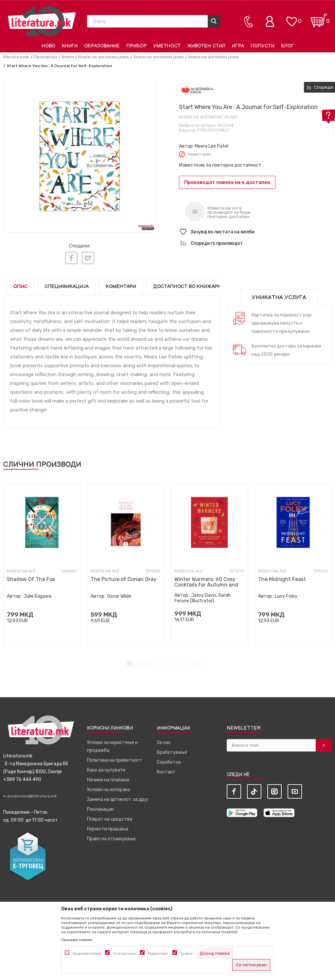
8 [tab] (196, 661)
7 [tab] (187, 661)
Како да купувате (106, 767)
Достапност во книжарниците (196, 284)
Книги (68, 57)
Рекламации (100, 807)
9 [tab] (206, 661)
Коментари (121, 284)
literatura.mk (16, 57)
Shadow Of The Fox (31, 577)
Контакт (166, 769)
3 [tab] (149, 661)
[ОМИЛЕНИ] (291, 18)
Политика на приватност (115, 758)
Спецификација (67, 284)
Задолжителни (87, 953)
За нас (164, 740)
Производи (45, 57)
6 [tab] (177, 661)
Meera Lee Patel (212, 146)
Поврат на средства (110, 817)
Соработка (169, 760)
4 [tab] (158, 661)
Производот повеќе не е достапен (227, 182)
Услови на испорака (109, 787)
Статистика (124, 953)
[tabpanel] (42, 562)
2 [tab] (139, 661)
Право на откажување (111, 836)
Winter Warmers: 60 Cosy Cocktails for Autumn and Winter (206, 582)
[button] (255, 232)
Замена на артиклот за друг (118, 797)
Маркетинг (158, 953)
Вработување (172, 750)
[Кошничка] (319, 18)
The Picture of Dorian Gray (123, 577)
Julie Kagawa (37, 594)
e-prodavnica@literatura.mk (30, 793)
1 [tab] (130, 661)
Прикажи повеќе (77, 940)
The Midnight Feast (282, 577)
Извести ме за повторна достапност (220, 165)
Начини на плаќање (108, 777)
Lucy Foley (286, 594)
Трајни (186, 953)
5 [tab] (168, 661)
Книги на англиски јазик (104, 57)
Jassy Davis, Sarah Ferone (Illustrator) (203, 595)
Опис (20, 284)
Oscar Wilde (119, 594)
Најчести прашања (108, 826)
